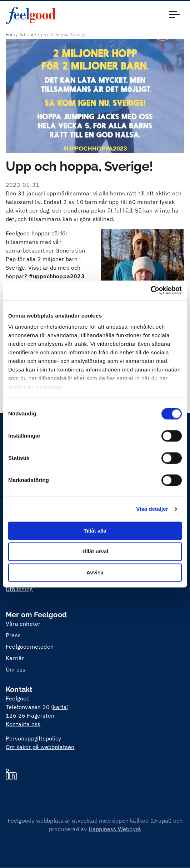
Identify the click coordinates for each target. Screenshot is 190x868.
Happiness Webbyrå (115, 829)
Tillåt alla (95, 531)
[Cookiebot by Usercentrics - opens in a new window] (151, 290)
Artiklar (26, 34)
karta (60, 707)
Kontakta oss (23, 724)
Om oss (16, 669)
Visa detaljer (152, 509)
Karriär (15, 658)
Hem (10, 34)
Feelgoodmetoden (30, 647)
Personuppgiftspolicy (33, 738)
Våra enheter (23, 624)
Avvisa (95, 572)
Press (13, 635)
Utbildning (19, 589)
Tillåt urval (95, 552)
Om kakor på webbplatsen (40, 747)
